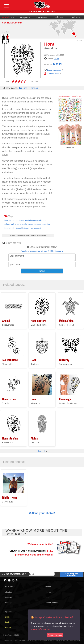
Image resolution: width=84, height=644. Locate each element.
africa (76, 17)
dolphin (7, 224)
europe (25, 17)
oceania (8, 17)
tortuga (21, 220)
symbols (8, 611)
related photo (52, 74)
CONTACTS (10, 587)
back (80, 40)
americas (42, 17)
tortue (16, 220)
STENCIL (33, 88)
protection (46, 224)
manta (27, 220)
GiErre (56, 59)
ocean (39, 224)
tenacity (27, 228)
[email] (42, 574)
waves (30, 224)
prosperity (38, 228)
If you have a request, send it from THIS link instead (42, 251)
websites (9, 597)
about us (9, 592)
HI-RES (23, 88)
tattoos (48, 587)
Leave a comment (53, 70)
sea (35, 224)
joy (32, 228)
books (8, 622)
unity (13, 228)
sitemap (8, 603)
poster (8, 617)
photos (48, 592)
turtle (11, 220)
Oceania (18, 23)
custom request (52, 603)
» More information (40, 629)
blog (47, 597)
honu (6, 220)
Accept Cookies (55, 635)
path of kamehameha (19, 224)
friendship (20, 228)
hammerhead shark (38, 220)
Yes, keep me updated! (72, 575)
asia (59, 17)
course (8, 627)
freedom (8, 228)
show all (41, 451)
